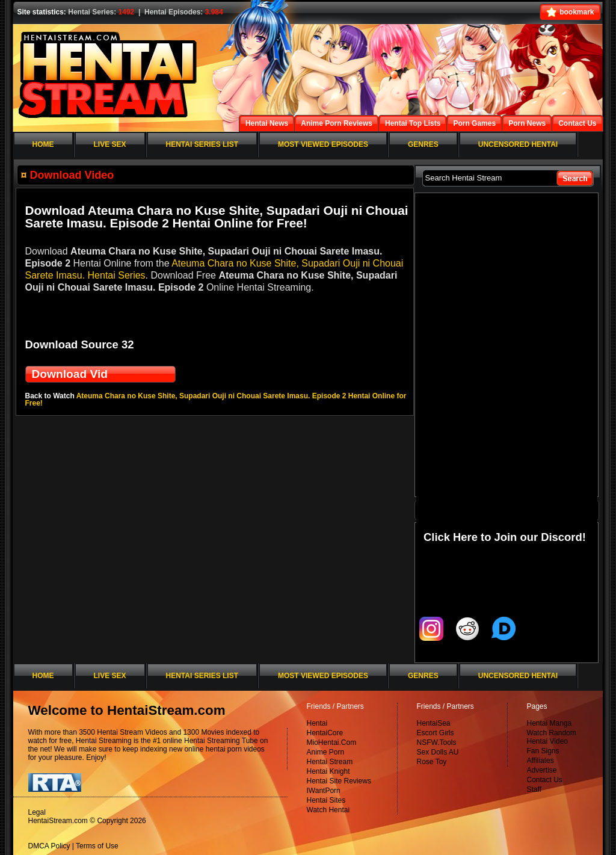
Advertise (542, 770)
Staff (534, 789)
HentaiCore (325, 733)
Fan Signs (543, 751)
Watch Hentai (328, 810)
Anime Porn (326, 752)
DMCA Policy (49, 846)
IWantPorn (324, 791)
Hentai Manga (550, 723)
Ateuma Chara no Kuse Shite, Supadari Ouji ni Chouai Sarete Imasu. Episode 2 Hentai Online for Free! (216, 400)
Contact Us (545, 780)
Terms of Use (97, 846)
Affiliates (541, 761)
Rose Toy (432, 762)
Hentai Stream (330, 762)
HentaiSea (434, 723)
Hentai (317, 723)
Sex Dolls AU (438, 752)
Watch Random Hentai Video (552, 737)
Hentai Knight (328, 771)
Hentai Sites (326, 800)
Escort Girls (436, 733)
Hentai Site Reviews (339, 781)
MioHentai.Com (332, 742)
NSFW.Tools (437, 742)
